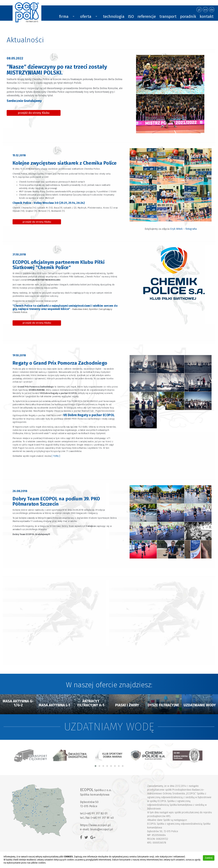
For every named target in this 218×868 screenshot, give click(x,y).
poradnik (188, 16)
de (212, 10)
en (206, 10)
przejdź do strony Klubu (35, 112)
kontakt (207, 16)
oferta (86, 16)
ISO (131, 16)
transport (168, 16)
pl (199, 10)
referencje (147, 16)
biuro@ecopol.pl (105, 822)
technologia (114, 16)
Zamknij (209, 858)
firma (64, 16)
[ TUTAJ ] (60, 433)
